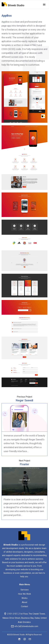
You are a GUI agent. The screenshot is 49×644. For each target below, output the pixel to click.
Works (24, 598)
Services (25, 590)
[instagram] (25, 639)
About (24, 602)
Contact (24, 606)
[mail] (30, 639)
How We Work (24, 594)
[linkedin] (19, 639)
